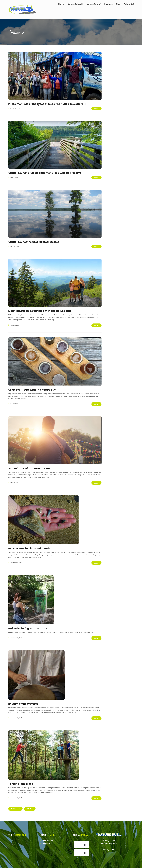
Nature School (75, 4)
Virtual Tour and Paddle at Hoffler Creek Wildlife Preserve (47, 173)
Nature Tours (94, 4)
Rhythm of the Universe (24, 701)
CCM (112, 846)
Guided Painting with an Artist (29, 626)
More (96, 109)
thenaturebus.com (109, 840)
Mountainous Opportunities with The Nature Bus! (41, 310)
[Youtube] (86, 849)
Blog (118, 4)
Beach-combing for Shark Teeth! (31, 546)
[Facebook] (78, 841)
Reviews (108, 4)
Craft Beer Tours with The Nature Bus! (34, 388)
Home (61, 4)
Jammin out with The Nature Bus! (31, 466)
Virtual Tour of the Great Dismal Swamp (35, 241)
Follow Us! (129, 4)
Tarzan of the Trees (21, 780)
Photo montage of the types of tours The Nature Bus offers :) (49, 104)
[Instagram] (86, 841)
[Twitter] (78, 849)
